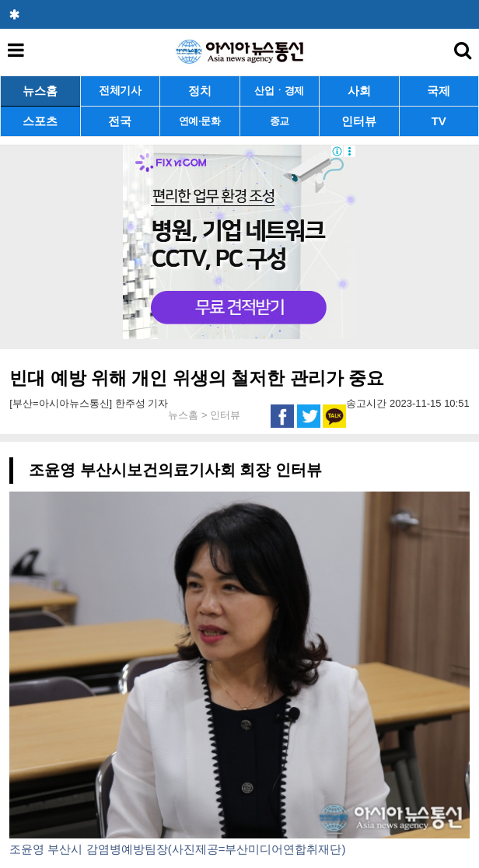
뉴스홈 (40, 91)
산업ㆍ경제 (279, 91)
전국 (120, 121)
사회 (359, 91)
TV (439, 121)
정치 (200, 91)
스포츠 (40, 121)
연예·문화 (200, 121)
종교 (280, 121)
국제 (439, 91)
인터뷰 (359, 121)
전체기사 (120, 91)
